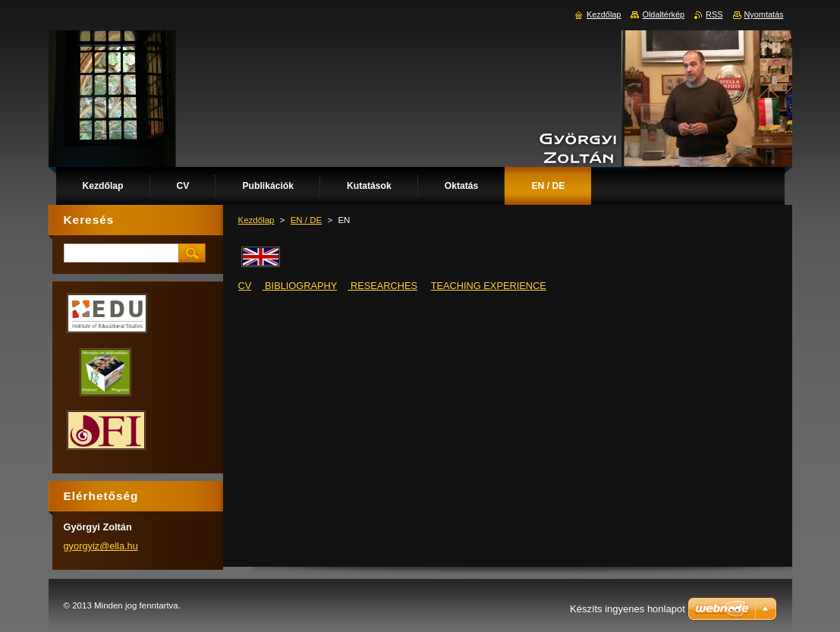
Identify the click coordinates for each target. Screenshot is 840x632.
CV (245, 286)
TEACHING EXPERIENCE (489, 286)
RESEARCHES (382, 286)
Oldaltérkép (663, 14)
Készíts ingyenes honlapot (628, 609)
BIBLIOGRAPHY (300, 286)
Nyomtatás (764, 14)
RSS (714, 14)
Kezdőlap (256, 220)
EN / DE (307, 220)
